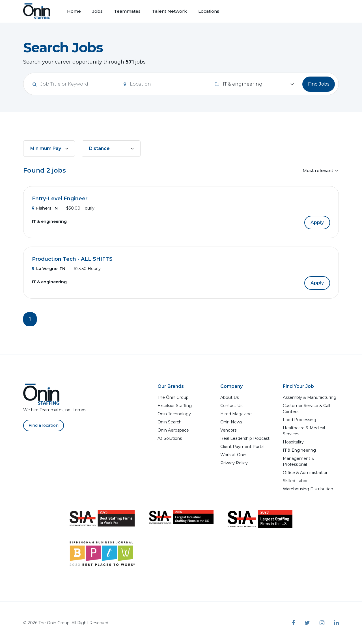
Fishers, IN (45, 208)
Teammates (127, 11)
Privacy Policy (234, 463)
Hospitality (293, 442)
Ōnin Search (170, 422)
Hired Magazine (236, 414)
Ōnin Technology (174, 414)
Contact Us (231, 406)
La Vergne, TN (49, 269)
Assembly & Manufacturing (310, 397)
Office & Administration (306, 473)
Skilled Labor (295, 481)
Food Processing (299, 420)
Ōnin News (231, 422)
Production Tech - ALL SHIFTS (72, 259)
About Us (230, 397)
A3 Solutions (170, 438)
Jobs (97, 11)
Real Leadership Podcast (245, 438)
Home (74, 11)
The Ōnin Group (173, 397)
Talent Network (169, 11)
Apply (317, 222)
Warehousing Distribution (308, 489)
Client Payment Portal (242, 447)
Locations (209, 11)
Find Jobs (319, 84)
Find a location (44, 425)
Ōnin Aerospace (173, 430)
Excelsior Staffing (175, 406)
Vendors (228, 430)
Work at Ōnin (233, 455)
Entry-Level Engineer (60, 199)
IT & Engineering (299, 450)
